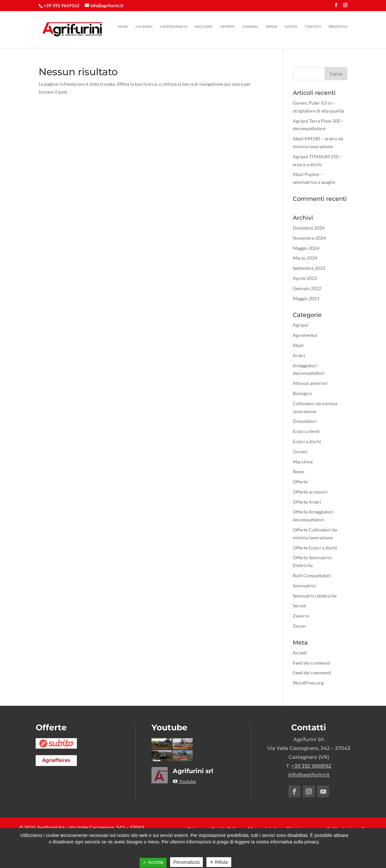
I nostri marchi (174, 26)
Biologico (302, 393)
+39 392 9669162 (61, 6)
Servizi (272, 26)
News (298, 471)
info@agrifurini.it (309, 775)
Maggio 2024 (306, 248)
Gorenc (300, 451)
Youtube (184, 781)
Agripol (300, 325)
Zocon (299, 626)
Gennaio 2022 (307, 288)
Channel (250, 26)
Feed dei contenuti (312, 663)
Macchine (204, 26)
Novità (291, 26)
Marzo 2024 (305, 258)
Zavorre (301, 616)
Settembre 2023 (309, 268)
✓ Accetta (153, 862)
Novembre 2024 (309, 238)
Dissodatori (305, 421)
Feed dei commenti (312, 673)
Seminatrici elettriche (315, 596)
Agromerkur (305, 335)
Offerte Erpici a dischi (315, 548)
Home (123, 26)
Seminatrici (304, 586)
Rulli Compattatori (312, 575)
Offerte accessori (310, 492)
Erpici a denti (306, 431)
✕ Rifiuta (219, 862)
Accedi (300, 653)
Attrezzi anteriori (310, 383)
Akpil (298, 345)
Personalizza (186, 862)
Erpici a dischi (307, 441)
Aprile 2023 (305, 278)
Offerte (227, 26)
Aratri (299, 355)
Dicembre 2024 (309, 228)
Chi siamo (144, 26)
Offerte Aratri (307, 502)
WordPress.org (308, 683)
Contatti (313, 26)
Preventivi (338, 26)
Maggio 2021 (306, 298)
